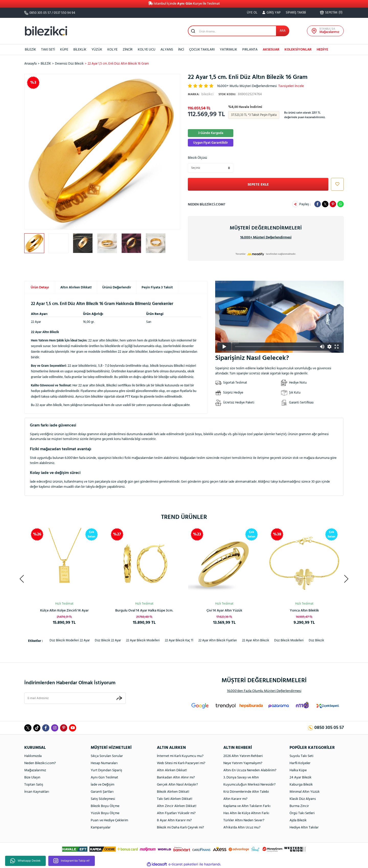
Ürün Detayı (40, 288)
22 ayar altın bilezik (256, 640)
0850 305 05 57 (40, 13)
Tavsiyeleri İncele (291, 86)
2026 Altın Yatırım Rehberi (243, 756)
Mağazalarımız (35, 770)
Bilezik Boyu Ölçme (105, 806)
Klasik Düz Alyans (303, 799)
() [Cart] (331, 13)
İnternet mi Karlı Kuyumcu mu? (180, 756)
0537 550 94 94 (64, 13)
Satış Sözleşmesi (103, 799)
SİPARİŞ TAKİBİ (296, 13)
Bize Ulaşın (32, 778)
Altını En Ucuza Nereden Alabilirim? (250, 770)
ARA (283, 31)
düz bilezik (316, 640)
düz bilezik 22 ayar (108, 640)
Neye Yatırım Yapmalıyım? (243, 763)
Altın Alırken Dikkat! (76, 288)
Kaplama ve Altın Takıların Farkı (247, 806)
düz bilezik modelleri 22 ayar (70, 640)
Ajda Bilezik (298, 820)
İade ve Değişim (102, 785)
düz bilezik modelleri (289, 640)
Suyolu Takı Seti (301, 756)
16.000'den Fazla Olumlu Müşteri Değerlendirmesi (264, 691)
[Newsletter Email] (75, 698)
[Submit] (119, 698)
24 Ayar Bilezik (301, 778)
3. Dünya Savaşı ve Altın (241, 778)
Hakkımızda (33, 756)
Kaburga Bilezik (301, 785)
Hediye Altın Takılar (304, 828)
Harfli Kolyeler (300, 763)
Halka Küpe (298, 770)
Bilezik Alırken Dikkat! (173, 792)
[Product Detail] (171, 534)
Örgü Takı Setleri (302, 813)
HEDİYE (322, 50)
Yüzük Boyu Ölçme (105, 813)
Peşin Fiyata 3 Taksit (157, 288)
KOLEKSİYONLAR (298, 50)
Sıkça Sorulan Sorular (107, 756)
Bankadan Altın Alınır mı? (176, 778)
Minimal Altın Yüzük (305, 792)
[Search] (239, 31)
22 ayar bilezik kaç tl (179, 640)
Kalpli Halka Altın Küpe (224, 611)
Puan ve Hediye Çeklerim (109, 820)
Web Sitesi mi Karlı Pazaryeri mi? (181, 763)
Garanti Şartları (102, 792)
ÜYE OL (252, 13)
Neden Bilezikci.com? (40, 763)
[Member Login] (272, 13)
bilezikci (201, 94)
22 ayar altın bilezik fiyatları (218, 640)
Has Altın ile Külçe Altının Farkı (246, 813)
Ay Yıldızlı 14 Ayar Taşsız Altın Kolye (144, 611)
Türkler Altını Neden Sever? (244, 820)
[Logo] (46, 31)
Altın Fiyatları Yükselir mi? (176, 813)
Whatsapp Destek (25, 861)
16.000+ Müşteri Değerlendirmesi (266, 237)
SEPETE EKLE (258, 185)
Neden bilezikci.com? (206, 205)
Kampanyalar (101, 828)
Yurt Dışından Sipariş (106, 770)
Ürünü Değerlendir (117, 288)
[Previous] (22, 579)
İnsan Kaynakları (37, 792)
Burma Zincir (299, 806)
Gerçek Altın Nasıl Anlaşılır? (177, 785)
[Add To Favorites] (336, 184)
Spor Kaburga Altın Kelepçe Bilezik (304, 611)
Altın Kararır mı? (235, 799)
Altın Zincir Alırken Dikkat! (177, 806)
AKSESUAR (271, 50)
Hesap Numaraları (104, 763)
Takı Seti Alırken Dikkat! (175, 799)
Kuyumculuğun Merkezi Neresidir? (249, 785)
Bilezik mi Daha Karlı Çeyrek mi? (180, 828)
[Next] (346, 579)
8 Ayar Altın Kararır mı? (174, 820)
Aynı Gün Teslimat (104, 778)
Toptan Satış (34, 785)
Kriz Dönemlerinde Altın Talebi (246, 792)
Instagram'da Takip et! (72, 861)
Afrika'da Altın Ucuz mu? (242, 828)
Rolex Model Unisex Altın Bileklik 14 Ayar (64, 611)
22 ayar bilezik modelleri (143, 640)
